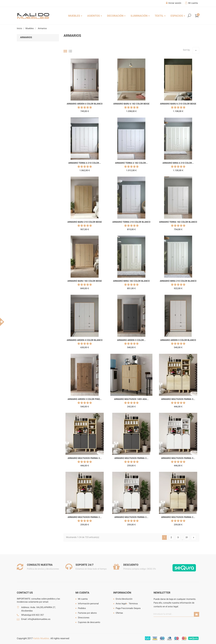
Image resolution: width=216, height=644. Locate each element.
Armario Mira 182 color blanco (131, 281)
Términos (133, 604)
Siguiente (194, 537)
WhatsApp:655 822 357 (33, 615)
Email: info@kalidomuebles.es (36, 619)
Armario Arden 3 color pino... (85, 399)
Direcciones (84, 618)
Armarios (26, 37)
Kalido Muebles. (42, 638)
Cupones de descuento (89, 622)
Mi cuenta (82, 593)
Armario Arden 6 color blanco (85, 104)
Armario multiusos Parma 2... (131, 458)
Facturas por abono (87, 613)
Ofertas (119, 613)
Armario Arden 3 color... (131, 340)
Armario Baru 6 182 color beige (131, 104)
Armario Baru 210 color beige (85, 222)
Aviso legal (121, 604)
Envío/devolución (124, 599)
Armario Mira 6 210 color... (178, 163)
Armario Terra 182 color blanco (178, 222)
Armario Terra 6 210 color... (85, 163)
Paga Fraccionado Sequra (128, 608)
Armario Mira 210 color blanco (178, 281)
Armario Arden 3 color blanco (178, 340)
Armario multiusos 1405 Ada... (131, 399)
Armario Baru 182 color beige (85, 281)
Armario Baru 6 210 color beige (178, 104)
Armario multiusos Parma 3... (178, 399)
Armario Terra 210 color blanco (131, 222)
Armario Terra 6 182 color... (131, 163)
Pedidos (82, 608)
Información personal (88, 604)
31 (187, 537)
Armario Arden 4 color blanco (85, 340)
